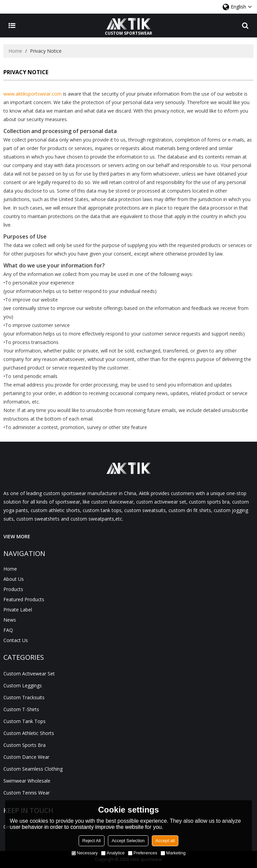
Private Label (18, 610)
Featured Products (24, 599)
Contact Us (16, 640)
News (10, 620)
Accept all (165, 841)
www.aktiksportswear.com (33, 94)
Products (13, 589)
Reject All (92, 841)
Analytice (113, 853)
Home (15, 51)
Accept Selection (128, 841)
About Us (14, 579)
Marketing (173, 853)
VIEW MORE (17, 536)
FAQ (8, 630)
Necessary (85, 853)
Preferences (143, 853)
